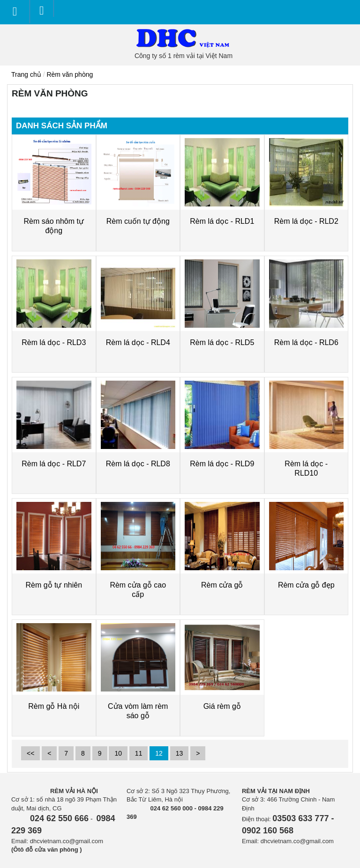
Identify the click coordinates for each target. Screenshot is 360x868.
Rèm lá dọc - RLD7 (54, 464)
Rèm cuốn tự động (138, 221)
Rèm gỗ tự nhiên (54, 585)
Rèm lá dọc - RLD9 (222, 464)
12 (159, 753)
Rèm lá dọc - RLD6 (306, 342)
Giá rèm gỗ (222, 706)
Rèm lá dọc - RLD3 (54, 342)
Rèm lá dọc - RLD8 (138, 464)
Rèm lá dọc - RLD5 (222, 342)
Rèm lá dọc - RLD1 (222, 221)
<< (30, 753)
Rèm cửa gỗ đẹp (306, 585)
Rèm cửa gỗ (222, 585)
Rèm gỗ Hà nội (54, 706)
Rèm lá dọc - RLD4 (138, 342)
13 (180, 753)
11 (139, 753)
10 (118, 753)
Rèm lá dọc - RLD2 (306, 221)
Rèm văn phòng (70, 74)
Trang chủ (26, 74)
